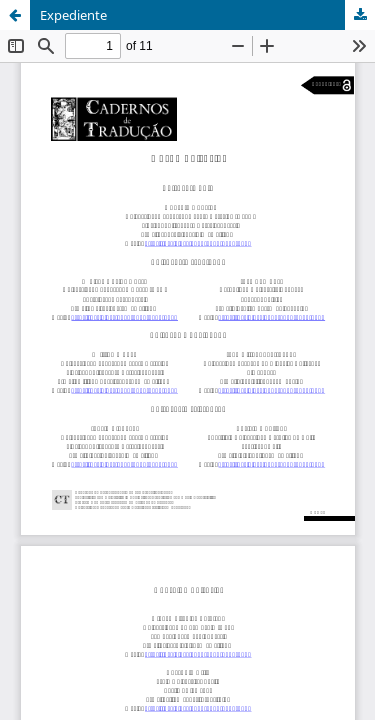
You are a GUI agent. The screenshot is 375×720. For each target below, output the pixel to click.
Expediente (73, 15)
